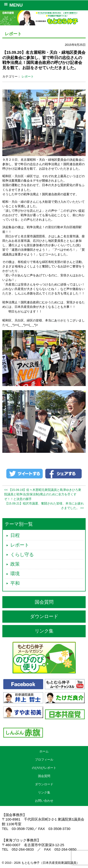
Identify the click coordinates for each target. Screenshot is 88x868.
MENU (13, 5)
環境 (15, 574)
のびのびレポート (44, 768)
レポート (28, 76)
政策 (15, 564)
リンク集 (44, 631)
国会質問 (44, 602)
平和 (15, 583)
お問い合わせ (44, 801)
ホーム (44, 751)
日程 (15, 535)
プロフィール (44, 760)
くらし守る (22, 555)
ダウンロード (44, 616)
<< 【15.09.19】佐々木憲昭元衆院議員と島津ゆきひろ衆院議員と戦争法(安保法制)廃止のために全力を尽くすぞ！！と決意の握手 (43, 494)
